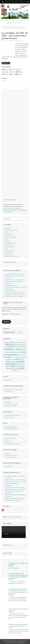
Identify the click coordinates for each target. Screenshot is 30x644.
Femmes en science (10, 236)
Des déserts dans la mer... (11, 285)
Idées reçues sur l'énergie (11, 404)
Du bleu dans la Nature (11, 291)
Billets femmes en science (10, 200)
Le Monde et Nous (6, 40)
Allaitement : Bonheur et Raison (13, 415)
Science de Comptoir (10, 457)
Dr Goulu (7, 453)
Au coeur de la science (11, 438)
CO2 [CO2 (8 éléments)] (5, 352)
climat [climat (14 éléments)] (24, 349)
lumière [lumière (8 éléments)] (14, 357)
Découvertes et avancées (11, 230)
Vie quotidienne (9, 254)
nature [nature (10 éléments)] (25, 357)
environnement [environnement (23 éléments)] (10, 354)
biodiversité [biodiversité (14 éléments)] (11, 346)
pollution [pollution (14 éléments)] (8, 361)
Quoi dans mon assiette (11, 427)
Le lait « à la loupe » (17, 500)
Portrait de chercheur (10, 247)
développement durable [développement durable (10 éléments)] (16, 352)
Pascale (16, 204)
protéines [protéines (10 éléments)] (14, 362)
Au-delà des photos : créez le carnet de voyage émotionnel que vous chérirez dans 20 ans (16, 489)
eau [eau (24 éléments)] (24, 352)
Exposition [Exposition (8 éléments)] (20, 355)
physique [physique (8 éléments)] (22, 359)
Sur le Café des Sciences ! (14, 517)
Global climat (8, 380)
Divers (6, 232)
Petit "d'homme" (9, 245)
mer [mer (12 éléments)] (17, 357)
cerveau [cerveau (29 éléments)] (8, 349)
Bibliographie (8, 228)
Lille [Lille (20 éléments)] (9, 357)
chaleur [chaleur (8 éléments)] (14, 349)
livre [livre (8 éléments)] (12, 357)
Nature (7, 239)
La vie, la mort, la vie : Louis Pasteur (14, 280)
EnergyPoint (8, 402)
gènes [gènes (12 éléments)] (5, 357)
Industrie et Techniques (11, 238)
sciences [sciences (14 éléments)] (22, 366)
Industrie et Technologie (11, 406)
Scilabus (7, 440)
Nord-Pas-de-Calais (10, 243)
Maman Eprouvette (10, 417)
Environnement (9, 234)
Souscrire (6, 322)
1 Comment (20, 40)
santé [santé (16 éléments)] (13, 366)
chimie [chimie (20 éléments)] (19, 349)
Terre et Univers (9, 252)
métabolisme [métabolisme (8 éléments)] (21, 357)
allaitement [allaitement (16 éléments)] (9, 344)
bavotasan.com (22, 642)
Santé (6, 249)
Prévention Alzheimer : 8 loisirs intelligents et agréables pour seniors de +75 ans (18, 575)
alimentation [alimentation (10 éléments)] (23, 342)
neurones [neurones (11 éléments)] (9, 359)
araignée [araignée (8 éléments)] (5, 347)
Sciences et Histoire (10, 251)
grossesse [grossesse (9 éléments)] (24, 355)
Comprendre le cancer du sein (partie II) (15, 293)
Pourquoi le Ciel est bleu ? (11, 455)
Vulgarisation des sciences (11, 256)
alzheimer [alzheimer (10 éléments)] (16, 345)
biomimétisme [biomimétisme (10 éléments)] (18, 347)
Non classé (8, 241)
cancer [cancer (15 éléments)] (24, 346)
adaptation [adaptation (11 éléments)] (7, 342)
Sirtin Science (8, 442)
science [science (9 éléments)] (17, 366)
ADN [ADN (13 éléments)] (12, 342)
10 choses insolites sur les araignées (14, 296)
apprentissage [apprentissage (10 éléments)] (22, 345)
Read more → (6, 63)
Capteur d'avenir (9, 467)
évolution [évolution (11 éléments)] (15, 370)
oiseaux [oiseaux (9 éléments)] (13, 359)
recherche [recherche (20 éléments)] (20, 361)
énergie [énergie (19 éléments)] (21, 368)
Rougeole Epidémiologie (11, 429)
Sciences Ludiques (10, 495)
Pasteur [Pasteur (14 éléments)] (18, 359)
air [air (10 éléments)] (19, 342)
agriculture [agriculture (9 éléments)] (16, 343)
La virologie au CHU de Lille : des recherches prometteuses (15, 36)
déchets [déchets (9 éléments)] (8, 352)
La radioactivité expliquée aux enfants (14, 274)
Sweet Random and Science (12, 444)
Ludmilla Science (9, 391)
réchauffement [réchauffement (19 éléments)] (11, 364)
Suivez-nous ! (8, 545)
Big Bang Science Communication (13, 390)
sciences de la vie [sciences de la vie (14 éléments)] (12, 368)
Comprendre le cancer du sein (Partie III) (15, 295)
